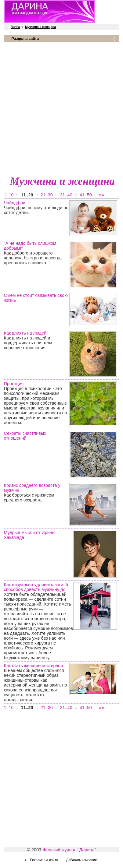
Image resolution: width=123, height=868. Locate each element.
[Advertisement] (61, 109)
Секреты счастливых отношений (25, 436)
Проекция (14, 384)
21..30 (47, 195)
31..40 (66, 195)
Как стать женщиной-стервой (33, 666)
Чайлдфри (15, 203)
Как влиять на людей (25, 333)
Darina (15, 27)
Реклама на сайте (44, 860)
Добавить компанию (82, 860)
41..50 (86, 195)
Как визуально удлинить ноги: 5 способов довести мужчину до (36, 587)
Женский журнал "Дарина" (69, 850)
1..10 (9, 195)
